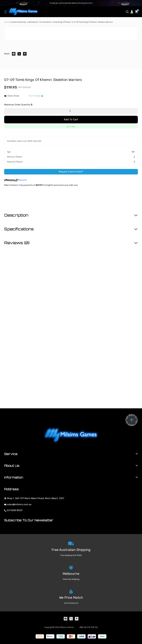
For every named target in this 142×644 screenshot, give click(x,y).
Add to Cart (71, 119)
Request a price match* (71, 172)
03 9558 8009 (13, 510)
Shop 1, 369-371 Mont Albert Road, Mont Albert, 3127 (34, 498)
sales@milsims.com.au (18, 504)
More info (15, 180)
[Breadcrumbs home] (7, 22)
